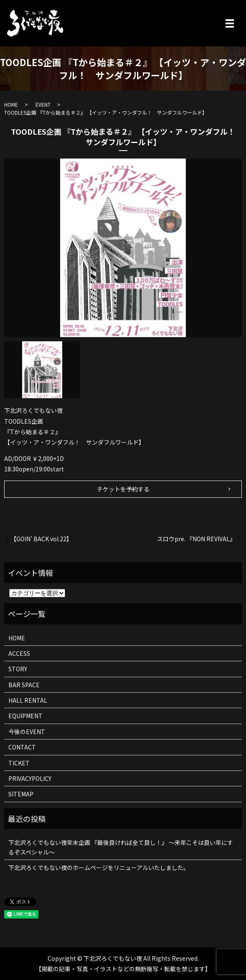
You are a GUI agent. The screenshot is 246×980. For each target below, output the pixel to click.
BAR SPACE (24, 685)
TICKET (19, 763)
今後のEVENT (27, 732)
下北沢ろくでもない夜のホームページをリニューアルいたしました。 (99, 867)
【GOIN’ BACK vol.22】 (41, 539)
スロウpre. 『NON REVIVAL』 (196, 539)
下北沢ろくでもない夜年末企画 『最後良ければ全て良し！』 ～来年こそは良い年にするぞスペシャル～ (121, 847)
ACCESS (19, 653)
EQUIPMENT (25, 716)
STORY (18, 669)
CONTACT (22, 747)
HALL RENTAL (28, 700)
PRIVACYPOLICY (30, 778)
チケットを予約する (123, 489)
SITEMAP (21, 794)
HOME (11, 104)
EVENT (43, 104)
